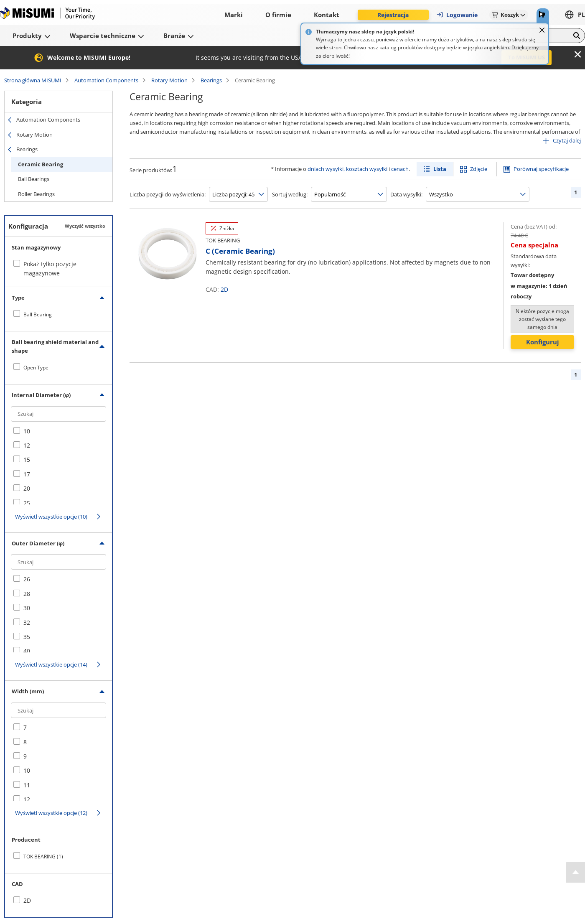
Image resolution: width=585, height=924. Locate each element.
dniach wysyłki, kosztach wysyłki (347, 169)
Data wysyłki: (406, 194)
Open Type (36, 368)
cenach (400, 169)
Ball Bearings (34, 179)
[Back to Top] (576, 872)
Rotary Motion (169, 80)
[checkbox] (58, 314)
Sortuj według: (290, 194)
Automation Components (106, 80)
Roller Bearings (36, 194)
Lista (440, 169)
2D (224, 289)
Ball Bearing (38, 314)
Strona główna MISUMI (33, 80)
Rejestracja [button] (393, 15)
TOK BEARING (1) (43, 857)
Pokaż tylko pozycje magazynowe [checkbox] (50, 269)
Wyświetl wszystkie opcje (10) (51, 517)
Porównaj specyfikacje (541, 169)
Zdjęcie (479, 169)
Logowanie (457, 15)
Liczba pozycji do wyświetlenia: (168, 194)
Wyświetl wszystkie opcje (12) (51, 813)
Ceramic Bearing (41, 164)
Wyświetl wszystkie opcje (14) (51, 664)
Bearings (211, 80)
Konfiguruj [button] (543, 342)
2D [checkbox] (27, 900)
